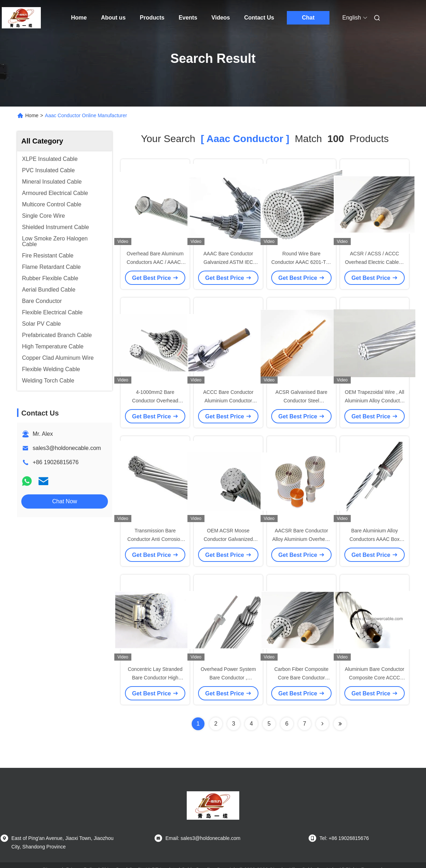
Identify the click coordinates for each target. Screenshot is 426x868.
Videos (221, 18)
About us (113, 18)
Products (152, 18)
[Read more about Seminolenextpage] (322, 724)
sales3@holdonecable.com (67, 448)
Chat (308, 18)
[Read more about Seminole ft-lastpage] (340, 724)
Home (79, 18)
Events (188, 18)
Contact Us (259, 18)
